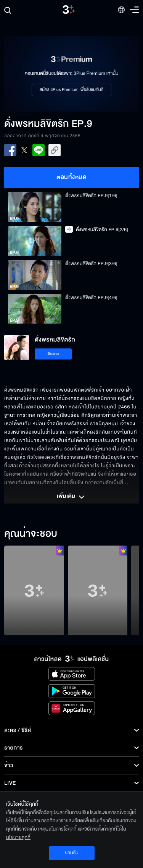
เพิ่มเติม (71, 497)
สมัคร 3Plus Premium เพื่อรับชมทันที (71, 90)
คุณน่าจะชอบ (31, 534)
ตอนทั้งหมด (71, 177)
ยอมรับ (71, 853)
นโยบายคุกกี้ (18, 837)
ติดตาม (53, 354)
